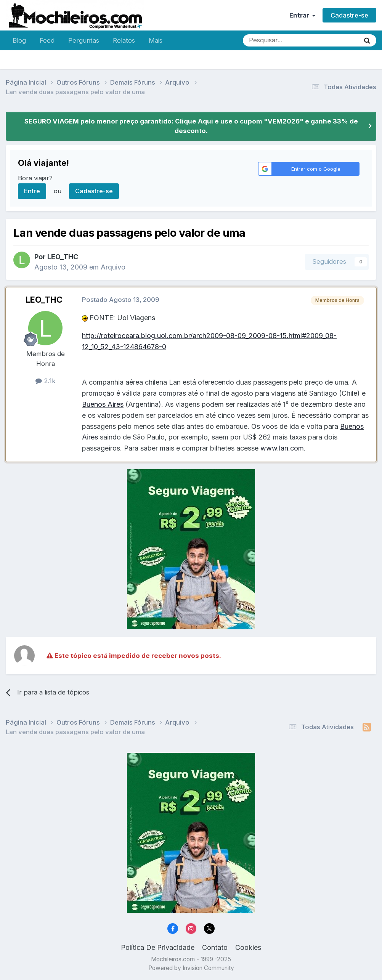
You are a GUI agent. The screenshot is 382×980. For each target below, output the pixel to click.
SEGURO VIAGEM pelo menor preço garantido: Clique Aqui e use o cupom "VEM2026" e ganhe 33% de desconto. (191, 126)
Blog (19, 40)
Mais (156, 40)
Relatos (124, 40)
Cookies (248, 947)
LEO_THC (63, 257)
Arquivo (113, 267)
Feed (47, 40)
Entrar (302, 15)
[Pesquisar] (276, 40)
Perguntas (84, 40)
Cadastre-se (349, 15)
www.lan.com (282, 448)
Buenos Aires (103, 404)
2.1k (46, 381)
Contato (215, 947)
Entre (32, 191)
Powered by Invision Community (191, 968)
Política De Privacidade (158, 947)
